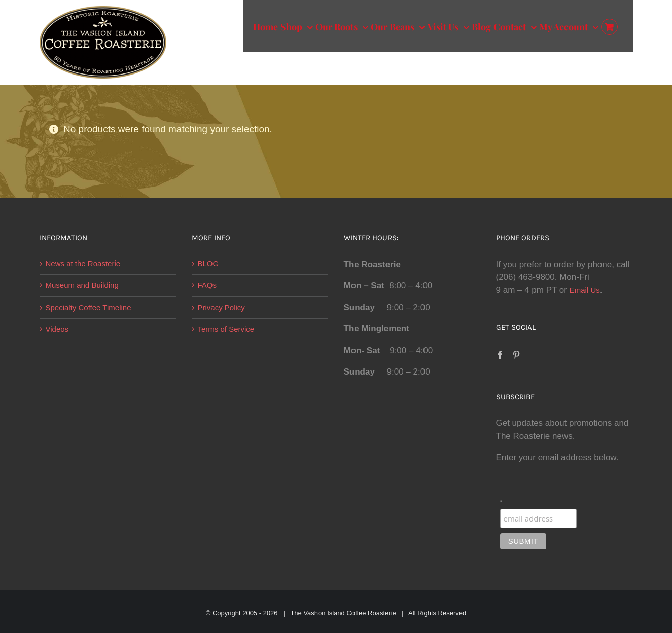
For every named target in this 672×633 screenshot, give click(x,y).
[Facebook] (500, 355)
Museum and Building (82, 285)
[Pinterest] (516, 355)
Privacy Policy (221, 307)
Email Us (585, 290)
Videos (57, 329)
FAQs (207, 285)
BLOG (208, 263)
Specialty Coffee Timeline (89, 307)
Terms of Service (226, 329)
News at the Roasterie (83, 263)
